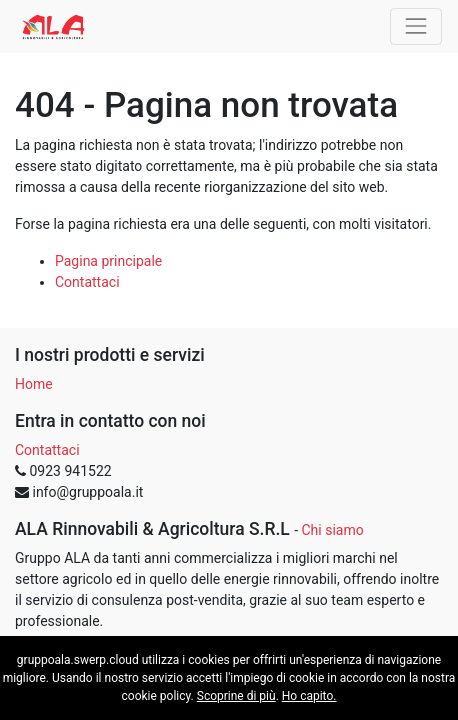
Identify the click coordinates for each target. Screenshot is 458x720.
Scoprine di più (236, 696)
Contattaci (87, 282)
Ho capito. (309, 696)
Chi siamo (332, 530)
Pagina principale (108, 261)
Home (34, 384)
